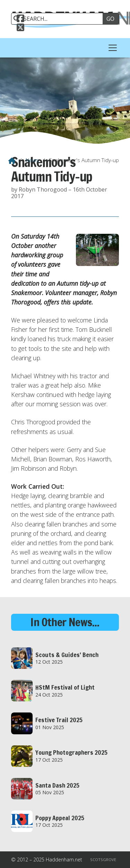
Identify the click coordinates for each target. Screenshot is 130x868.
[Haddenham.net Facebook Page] (20, 18)
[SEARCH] (59, 19)
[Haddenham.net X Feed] (20, 27)
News (32, 160)
